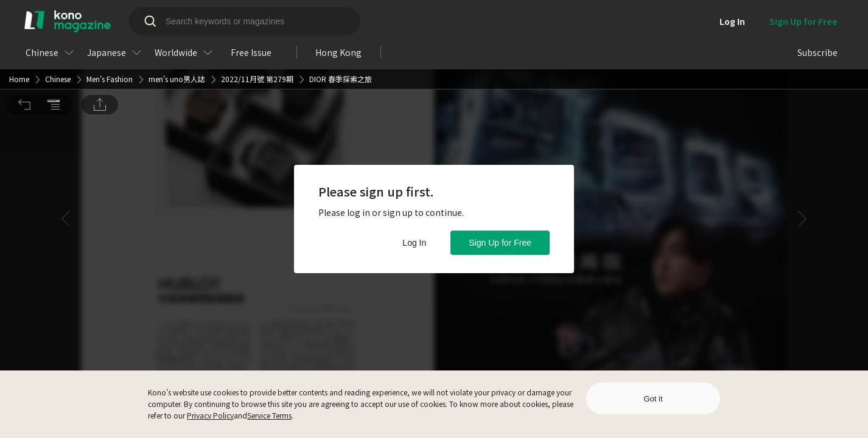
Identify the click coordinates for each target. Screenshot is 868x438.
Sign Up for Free (500, 243)
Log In (414, 243)
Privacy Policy (210, 415)
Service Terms (269, 415)
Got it (653, 399)
